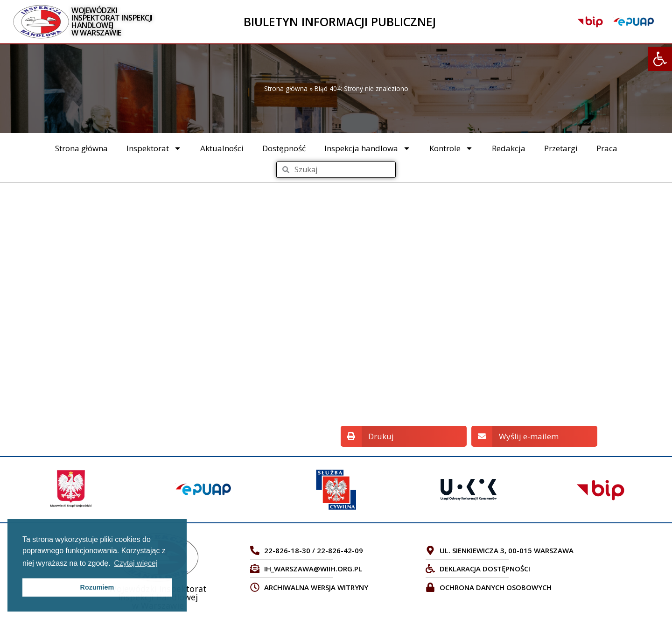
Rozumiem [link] (97, 587)
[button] (404, 436)
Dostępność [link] (284, 148)
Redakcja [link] (509, 148)
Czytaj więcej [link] (136, 563)
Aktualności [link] (222, 148)
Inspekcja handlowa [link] (367, 148)
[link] (660, 59)
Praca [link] (607, 148)
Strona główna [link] (286, 88)
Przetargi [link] (561, 148)
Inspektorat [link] (154, 148)
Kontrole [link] (451, 148)
